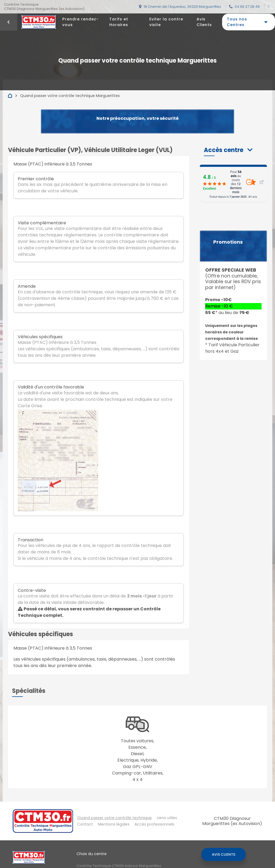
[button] (228, 150)
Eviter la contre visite (166, 22)
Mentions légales (114, 824)
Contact (85, 824)
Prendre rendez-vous (80, 22)
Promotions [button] (228, 242)
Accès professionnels (154, 824)
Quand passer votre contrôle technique (114, 818)
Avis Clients (204, 22)
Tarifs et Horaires (119, 22)
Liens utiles (167, 818)
